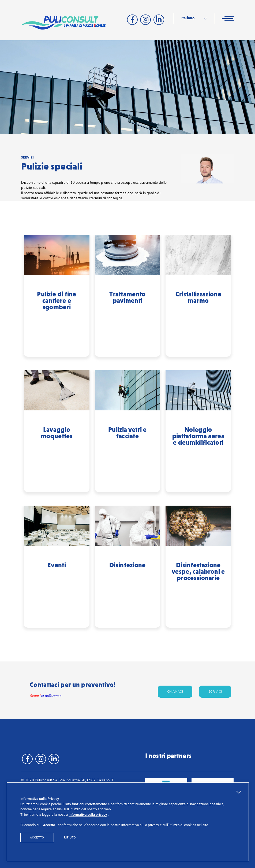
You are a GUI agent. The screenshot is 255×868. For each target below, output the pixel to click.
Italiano (188, 18)
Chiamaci (175, 692)
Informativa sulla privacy (88, 814)
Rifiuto (70, 838)
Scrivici (215, 692)
